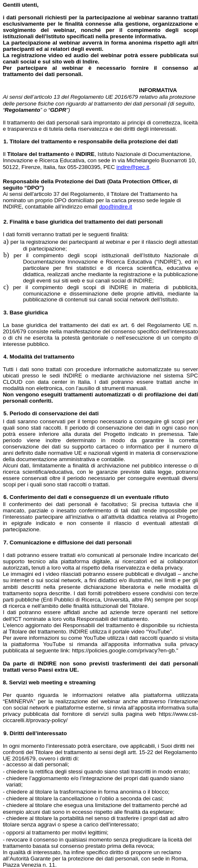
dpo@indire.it (116, 207)
